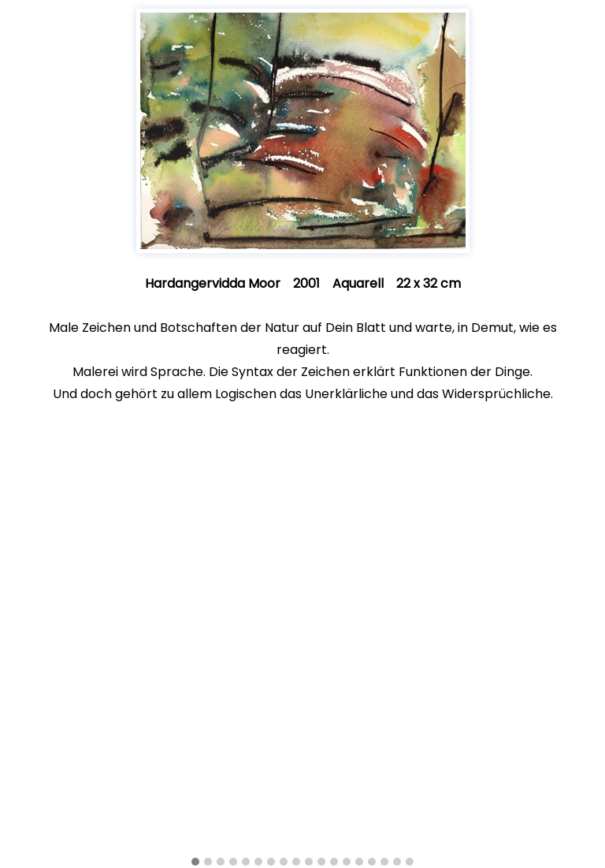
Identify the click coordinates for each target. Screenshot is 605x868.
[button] (195, 862)
